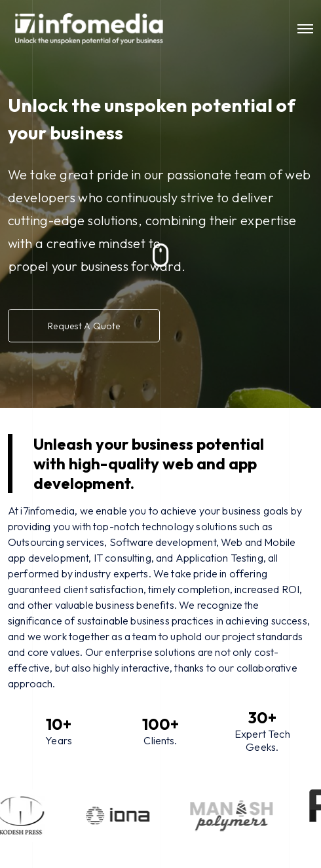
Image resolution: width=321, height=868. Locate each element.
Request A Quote (89, 325)
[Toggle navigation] (305, 29)
